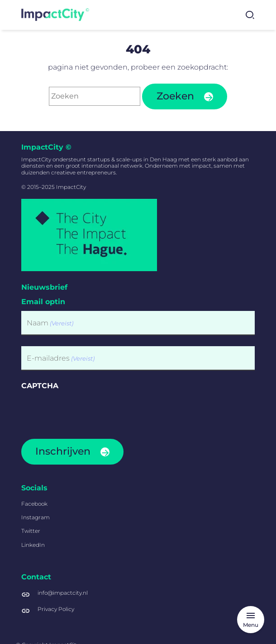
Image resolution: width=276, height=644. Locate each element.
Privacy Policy (56, 609)
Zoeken (175, 96)
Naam (50, 323)
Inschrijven (63, 451)
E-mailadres (61, 358)
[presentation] (90, 411)
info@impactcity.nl (63, 593)
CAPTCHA (40, 386)
